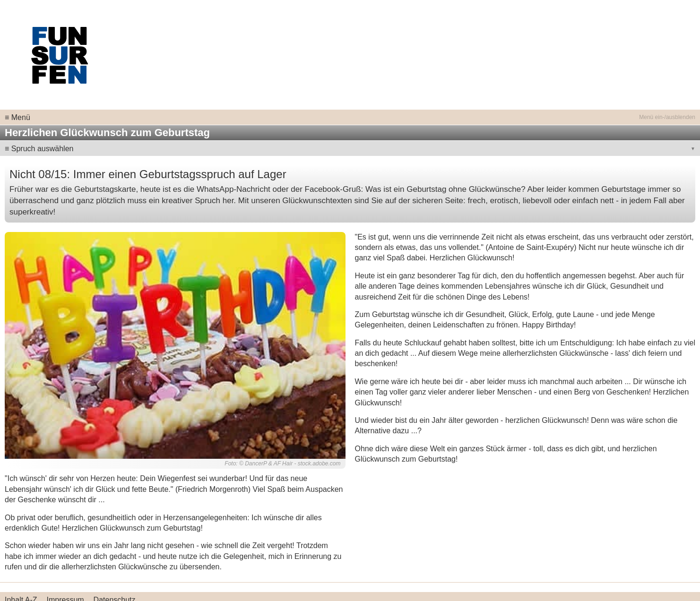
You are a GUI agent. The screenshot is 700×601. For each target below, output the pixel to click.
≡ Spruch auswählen (39, 149)
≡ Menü (17, 117)
